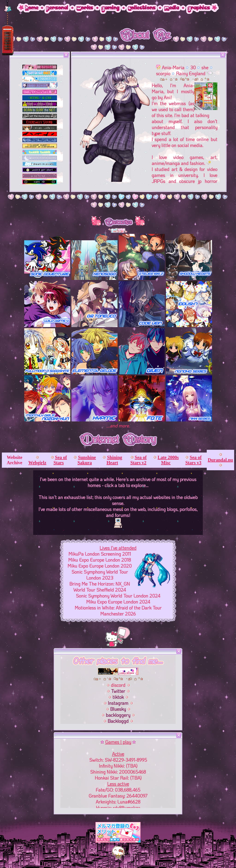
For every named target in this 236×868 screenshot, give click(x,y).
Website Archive (15, 460)
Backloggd (119, 721)
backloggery (119, 715)
